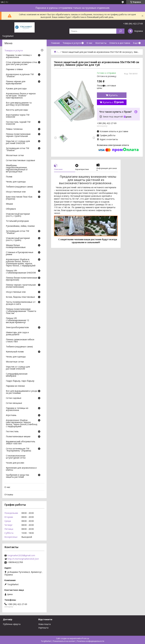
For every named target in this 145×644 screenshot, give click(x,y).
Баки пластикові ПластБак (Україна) (19, 198)
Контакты (101, 43)
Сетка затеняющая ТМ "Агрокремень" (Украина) (18, 450)
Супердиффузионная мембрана (17, 375)
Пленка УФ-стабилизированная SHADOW (21, 272)
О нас (90, 43)
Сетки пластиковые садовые (20, 161)
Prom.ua (86, 638)
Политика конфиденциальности (91, 641)
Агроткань (11, 415)
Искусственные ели (16, 192)
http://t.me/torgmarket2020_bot (23, 559)
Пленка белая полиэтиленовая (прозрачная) (22, 279)
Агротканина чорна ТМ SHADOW (18, 116)
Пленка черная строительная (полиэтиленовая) (21, 286)
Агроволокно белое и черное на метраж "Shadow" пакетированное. (21, 96)
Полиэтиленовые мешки (18, 437)
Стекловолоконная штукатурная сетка (16, 457)
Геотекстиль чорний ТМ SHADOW (18, 123)
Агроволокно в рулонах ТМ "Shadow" (20, 76)
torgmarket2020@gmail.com (21, 555)
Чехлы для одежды (16, 182)
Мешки (9, 204)
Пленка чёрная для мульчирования (16, 83)
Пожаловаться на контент (64, 641)
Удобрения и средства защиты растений (17, 476)
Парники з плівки (14, 69)
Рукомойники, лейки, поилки (20, 226)
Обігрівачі (11, 209)
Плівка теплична (14, 129)
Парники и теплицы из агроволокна (17, 409)
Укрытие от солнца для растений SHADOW (18, 142)
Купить (113, 95)
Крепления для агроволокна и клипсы (21, 469)
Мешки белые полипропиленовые (16, 246)
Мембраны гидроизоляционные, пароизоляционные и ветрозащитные (17, 169)
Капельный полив (15, 352)
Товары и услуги (72, 43)
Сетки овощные (14, 403)
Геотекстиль (12, 432)
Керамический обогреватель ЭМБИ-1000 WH (21, 443)
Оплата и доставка (120, 43)
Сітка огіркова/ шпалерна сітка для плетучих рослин (21, 63)
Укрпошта (43, 628)
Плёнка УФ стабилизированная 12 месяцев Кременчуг (17, 320)
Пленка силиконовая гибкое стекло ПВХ (20, 341)
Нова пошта (44, 624)
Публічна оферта (12, 624)
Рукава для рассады (16, 89)
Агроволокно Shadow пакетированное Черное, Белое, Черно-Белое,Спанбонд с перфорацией (22, 423)
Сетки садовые (14, 398)
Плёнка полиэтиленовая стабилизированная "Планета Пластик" (21, 311)
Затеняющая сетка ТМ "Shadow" (17, 149)
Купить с (113, 102)
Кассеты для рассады (17, 110)
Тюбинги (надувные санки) (19, 187)
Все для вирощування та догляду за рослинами (19, 104)
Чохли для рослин (15, 463)
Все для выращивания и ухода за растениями (22, 392)
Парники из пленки (15, 386)
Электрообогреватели (17, 328)
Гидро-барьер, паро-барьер (20, 381)
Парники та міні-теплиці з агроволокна (19, 56)
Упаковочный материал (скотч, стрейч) (18, 215)
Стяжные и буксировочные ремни (20, 253)
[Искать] (120, 31)
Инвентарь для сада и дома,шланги (17, 334)
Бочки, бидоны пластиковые (20, 297)
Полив (9, 177)
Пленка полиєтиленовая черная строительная (18, 135)
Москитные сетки (15, 155)
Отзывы (9, 494)
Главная (55, 43)
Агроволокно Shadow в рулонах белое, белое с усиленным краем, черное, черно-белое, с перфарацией (21, 263)
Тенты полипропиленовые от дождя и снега (21, 303)
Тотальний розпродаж (17, 221)
